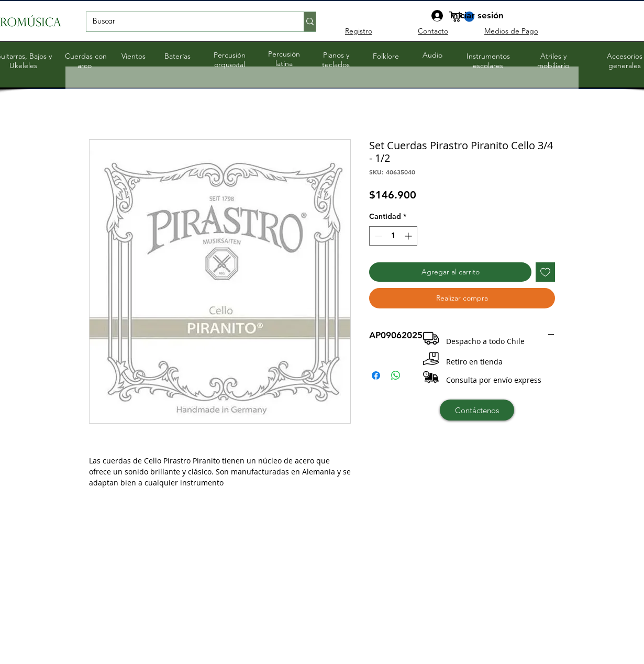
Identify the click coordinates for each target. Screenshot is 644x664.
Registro (359, 31)
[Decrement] (377, 236)
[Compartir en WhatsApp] (396, 375)
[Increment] (409, 236)
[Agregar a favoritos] (545, 272)
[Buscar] (187, 22)
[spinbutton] (393, 236)
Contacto (433, 31)
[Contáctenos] (477, 410)
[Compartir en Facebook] (376, 375)
